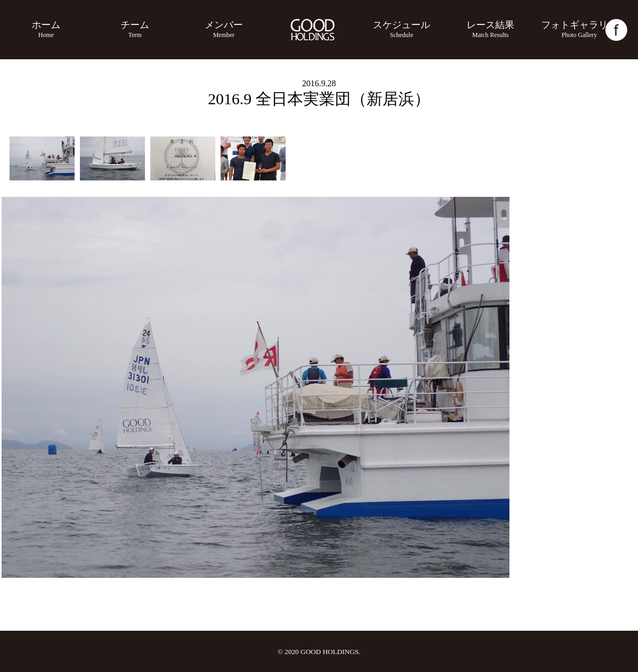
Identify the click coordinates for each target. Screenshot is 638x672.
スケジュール (402, 29)
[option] (42, 158)
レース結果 (490, 29)
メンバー (224, 29)
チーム (135, 29)
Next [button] (623, 468)
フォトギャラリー (579, 29)
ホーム (46, 29)
